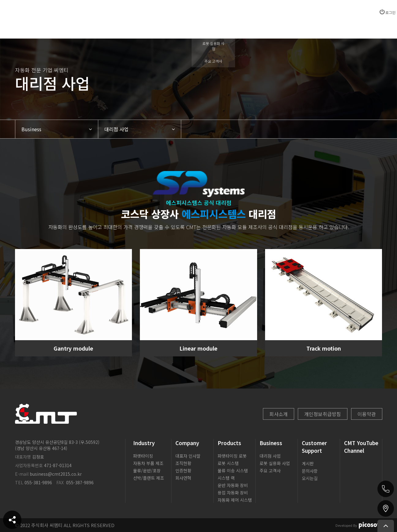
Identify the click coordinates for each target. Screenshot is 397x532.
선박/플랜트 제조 (149, 478)
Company (187, 443)
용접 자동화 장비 (233, 493)
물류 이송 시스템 (233, 471)
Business (271, 443)
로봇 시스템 (228, 463)
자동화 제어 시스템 (235, 500)
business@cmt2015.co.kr (56, 474)
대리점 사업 (270, 456)
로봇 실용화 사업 (275, 463)
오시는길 (310, 478)
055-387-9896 (80, 482)
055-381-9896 (38, 482)
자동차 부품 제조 (148, 463)
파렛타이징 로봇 (232, 456)
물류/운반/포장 (147, 471)
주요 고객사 (270, 471)
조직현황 (183, 463)
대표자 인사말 (188, 456)
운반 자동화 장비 (233, 485)
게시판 (308, 463)
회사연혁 (183, 478)
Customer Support (314, 447)
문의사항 (310, 471)
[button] (57, 129)
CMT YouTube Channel (361, 447)
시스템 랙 (226, 478)
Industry (144, 443)
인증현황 (183, 471)
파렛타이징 (143, 456)
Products (229, 443)
